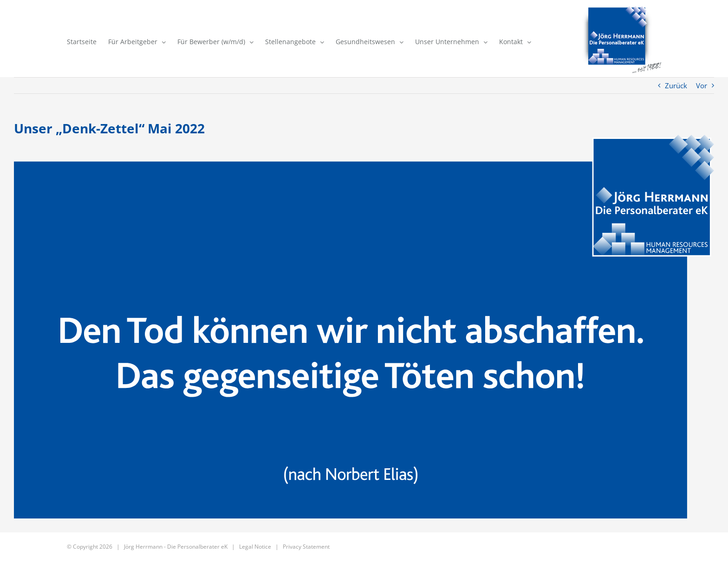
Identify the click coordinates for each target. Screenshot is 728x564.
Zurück (676, 85)
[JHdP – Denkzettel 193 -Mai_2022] (364, 327)
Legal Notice (255, 547)
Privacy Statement (306, 547)
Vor (702, 85)
